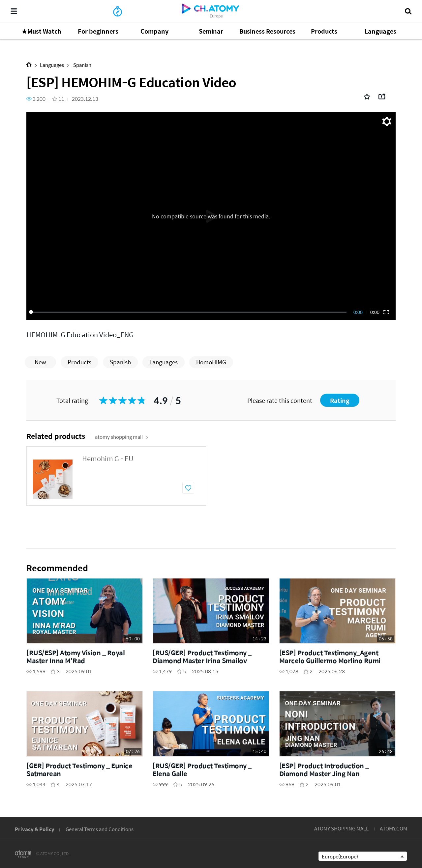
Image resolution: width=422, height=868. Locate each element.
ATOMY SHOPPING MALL (341, 828)
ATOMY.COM (393, 828)
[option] (116, 476)
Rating (340, 400)
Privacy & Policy (35, 829)
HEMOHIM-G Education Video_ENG (80, 335)
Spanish (82, 65)
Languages (52, 65)
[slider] (189, 312)
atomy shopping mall (122, 437)
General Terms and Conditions (100, 829)
